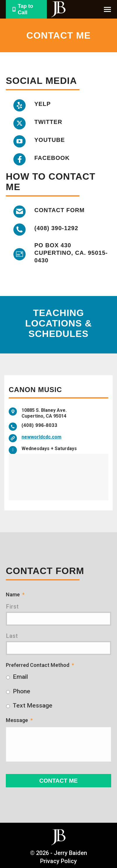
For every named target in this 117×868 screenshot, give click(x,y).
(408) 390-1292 (56, 228)
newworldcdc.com (41, 437)
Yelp (42, 104)
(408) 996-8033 (39, 425)
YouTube (50, 140)
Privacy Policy (58, 861)
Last (12, 636)
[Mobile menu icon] (107, 9)
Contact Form (60, 210)
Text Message (33, 705)
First (12, 607)
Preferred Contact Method (40, 665)
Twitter (48, 122)
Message (19, 720)
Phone (22, 691)
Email (20, 677)
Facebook (52, 158)
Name (15, 594)
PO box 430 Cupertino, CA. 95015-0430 (71, 253)
